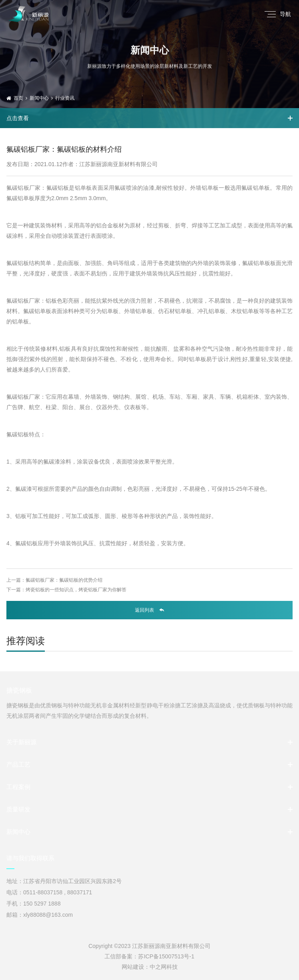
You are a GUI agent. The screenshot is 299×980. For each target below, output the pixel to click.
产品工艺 (18, 764)
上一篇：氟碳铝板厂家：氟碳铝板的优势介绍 (54, 580)
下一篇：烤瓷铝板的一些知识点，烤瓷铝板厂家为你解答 (66, 590)
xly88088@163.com (48, 915)
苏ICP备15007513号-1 (166, 956)
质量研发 (18, 809)
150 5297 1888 (42, 904)
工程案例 (18, 787)
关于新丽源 (21, 742)
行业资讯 (65, 98)
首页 (18, 98)
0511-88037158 (43, 892)
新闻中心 (39, 98)
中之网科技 (164, 967)
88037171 (80, 892)
